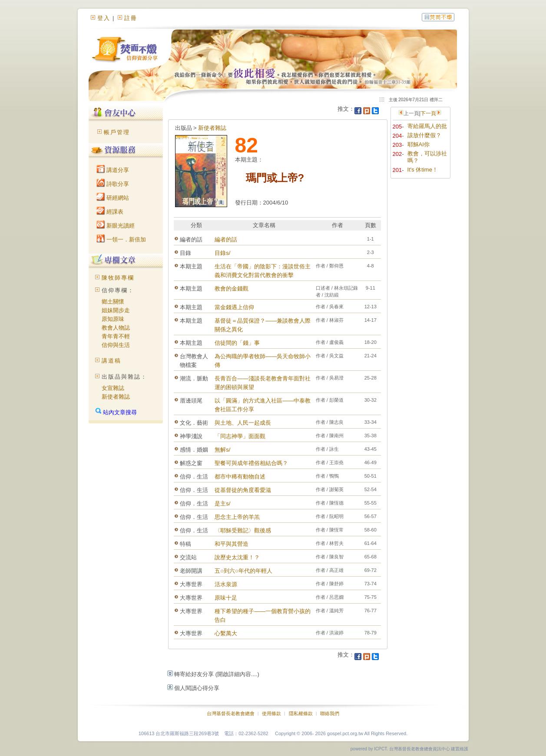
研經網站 (113, 198)
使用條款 (271, 713)
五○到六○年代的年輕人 (243, 571)
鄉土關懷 (113, 302)
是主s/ (222, 503)
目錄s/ (222, 253)
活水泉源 (226, 584)
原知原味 (113, 319)
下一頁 (428, 113)
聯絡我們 (330, 713)
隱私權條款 (301, 713)
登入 (104, 18)
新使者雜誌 (116, 397)
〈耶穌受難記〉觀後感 (243, 530)
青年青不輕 (116, 336)
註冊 (131, 18)
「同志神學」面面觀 (240, 436)
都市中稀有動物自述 (240, 477)
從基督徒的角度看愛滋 (243, 490)
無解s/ (222, 450)
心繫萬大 (226, 633)
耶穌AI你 (419, 144)
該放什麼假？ (424, 135)
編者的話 (226, 239)
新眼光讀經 (116, 226)
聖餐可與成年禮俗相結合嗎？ (251, 463)
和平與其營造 (232, 544)
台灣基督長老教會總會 (231, 713)
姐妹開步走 (116, 310)
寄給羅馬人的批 (427, 126)
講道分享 (113, 170)
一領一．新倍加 (121, 239)
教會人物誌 (116, 328)
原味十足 (226, 598)
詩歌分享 (113, 184)
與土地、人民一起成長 (243, 423)
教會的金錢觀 (232, 289)
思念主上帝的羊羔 (237, 517)
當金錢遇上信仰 (234, 307)
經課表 (110, 212)
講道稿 (111, 361)
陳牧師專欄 (118, 278)
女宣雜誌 (113, 388)
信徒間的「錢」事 (237, 343)
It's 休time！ (423, 170)
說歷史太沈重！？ (237, 557)
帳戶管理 (117, 132)
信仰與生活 (116, 345)
